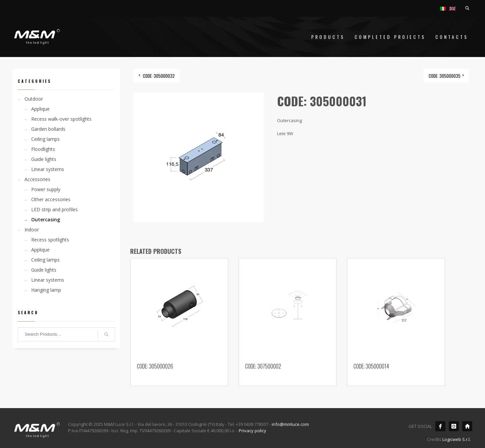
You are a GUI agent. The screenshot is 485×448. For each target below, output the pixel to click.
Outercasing (46, 219)
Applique (40, 109)
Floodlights (43, 149)
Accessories (37, 179)
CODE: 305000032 (159, 76)
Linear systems (48, 169)
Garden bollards (48, 129)
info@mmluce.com (290, 424)
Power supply (46, 189)
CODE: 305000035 (445, 76)
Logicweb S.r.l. (456, 439)
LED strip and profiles (55, 209)
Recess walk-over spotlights (61, 119)
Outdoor (34, 99)
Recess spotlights (50, 240)
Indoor (32, 230)
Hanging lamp (46, 290)
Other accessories (51, 199)
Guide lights (44, 159)
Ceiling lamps (45, 139)
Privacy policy (253, 431)
